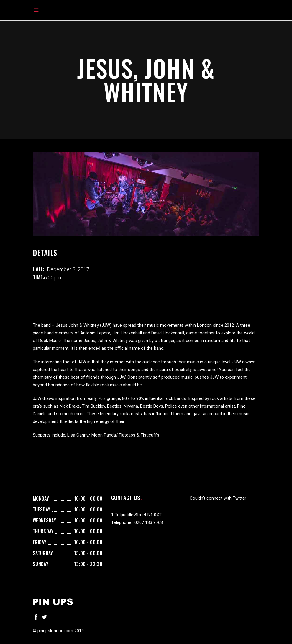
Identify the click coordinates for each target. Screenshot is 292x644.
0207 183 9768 (149, 522)
